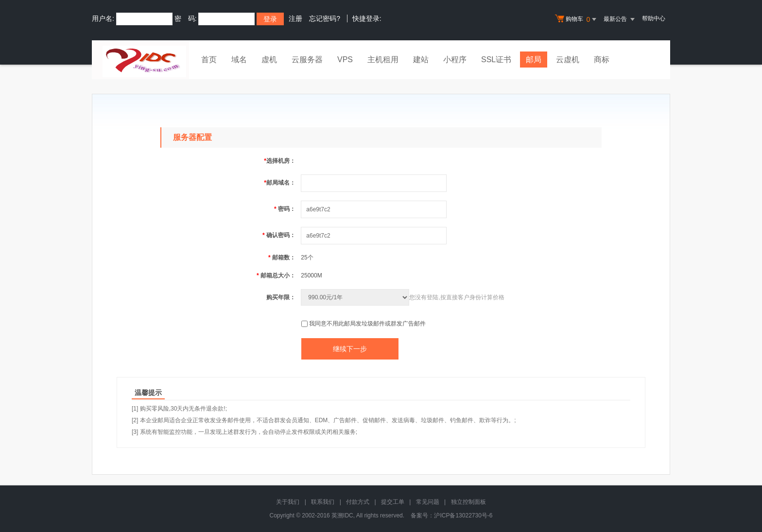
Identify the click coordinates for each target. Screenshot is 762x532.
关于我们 (288, 502)
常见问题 (428, 502)
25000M (311, 275)
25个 (307, 257)
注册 (295, 18)
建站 (421, 60)
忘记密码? (325, 18)
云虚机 (568, 60)
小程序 (455, 60)
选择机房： (280, 161)
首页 (209, 60)
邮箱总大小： (276, 275)
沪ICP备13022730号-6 (463, 515)
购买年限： (281, 297)
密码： (285, 209)
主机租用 (383, 60)
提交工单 (393, 502)
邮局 (534, 60)
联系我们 (323, 502)
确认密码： (279, 235)
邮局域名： (280, 183)
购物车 (577, 19)
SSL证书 (496, 60)
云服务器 (307, 60)
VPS (345, 60)
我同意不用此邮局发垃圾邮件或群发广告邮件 (367, 324)
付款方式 (358, 502)
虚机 (269, 60)
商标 (602, 60)
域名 (239, 60)
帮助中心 (654, 18)
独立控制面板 (468, 502)
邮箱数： (282, 257)
